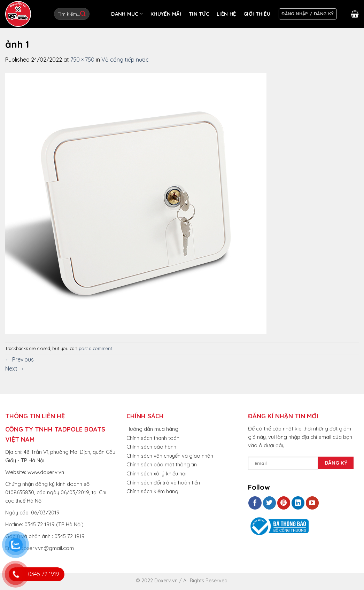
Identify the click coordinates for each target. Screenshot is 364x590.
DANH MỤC (127, 14)
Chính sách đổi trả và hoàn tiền (163, 483)
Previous (20, 359)
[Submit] (83, 14)
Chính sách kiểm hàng (152, 491)
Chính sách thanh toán (153, 438)
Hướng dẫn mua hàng (152, 429)
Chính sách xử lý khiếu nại (156, 473)
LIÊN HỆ (226, 14)
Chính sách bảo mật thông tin (162, 464)
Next (15, 368)
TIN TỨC (199, 14)
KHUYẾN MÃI (166, 14)
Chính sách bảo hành (151, 447)
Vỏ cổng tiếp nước (125, 60)
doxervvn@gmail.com (47, 548)
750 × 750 (82, 60)
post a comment (95, 348)
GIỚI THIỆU (257, 14)
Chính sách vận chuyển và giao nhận (170, 456)
